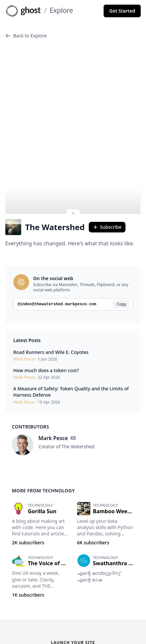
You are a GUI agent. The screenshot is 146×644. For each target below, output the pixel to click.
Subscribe (107, 205)
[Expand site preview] (73, 192)
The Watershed (45, 205)
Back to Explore (26, 36)
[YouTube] (73, 416)
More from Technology (43, 468)
